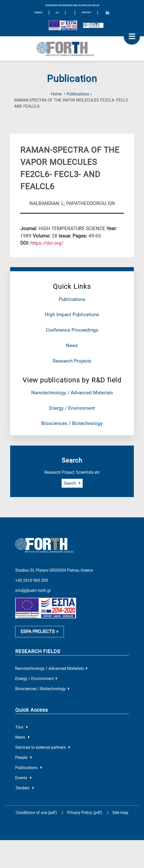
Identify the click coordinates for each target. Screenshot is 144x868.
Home (56, 94)
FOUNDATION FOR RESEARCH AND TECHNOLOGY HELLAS (72, 5)
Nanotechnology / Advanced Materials (72, 393)
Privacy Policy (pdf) (85, 813)
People (24, 758)
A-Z (57, 13)
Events (23, 778)
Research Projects (72, 361)
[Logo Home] (72, 48)
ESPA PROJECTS (40, 632)
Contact (86, 13)
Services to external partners (43, 748)
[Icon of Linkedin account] (107, 13)
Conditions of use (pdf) (36, 813)
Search (72, 483)
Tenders (25, 788)
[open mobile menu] (132, 37)
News (72, 345)
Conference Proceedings (72, 330)
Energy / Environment (72, 408)
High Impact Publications (72, 314)
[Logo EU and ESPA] (63, 25)
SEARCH (38, 13)
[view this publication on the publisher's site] (47, 243)
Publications (78, 94)
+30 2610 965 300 (32, 580)
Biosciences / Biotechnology (72, 423)
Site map (120, 813)
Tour (22, 727)
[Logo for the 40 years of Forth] (93, 25)
